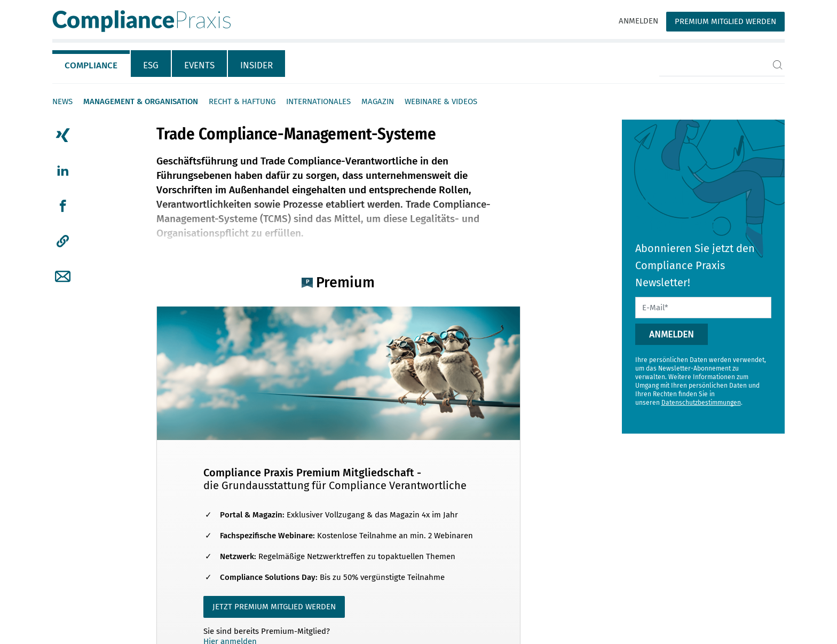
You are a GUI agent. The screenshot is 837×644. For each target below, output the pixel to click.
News (62, 101)
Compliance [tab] (91, 65)
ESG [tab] (151, 65)
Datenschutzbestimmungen (701, 403)
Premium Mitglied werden (725, 21)
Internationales (318, 101)
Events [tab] (199, 65)
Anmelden (638, 21)
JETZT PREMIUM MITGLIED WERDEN (274, 607)
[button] (63, 241)
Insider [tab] (256, 65)
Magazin (378, 101)
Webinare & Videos (441, 101)
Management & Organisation (141, 101)
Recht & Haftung (242, 101)
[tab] (92, 64)
